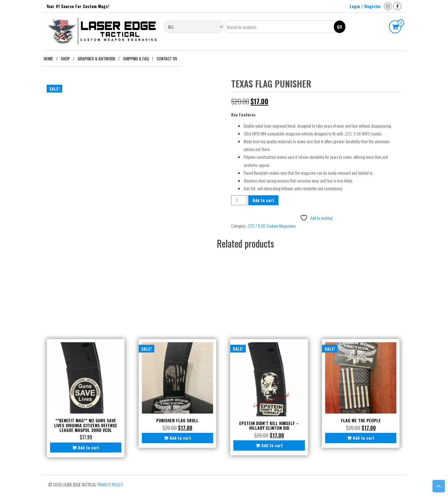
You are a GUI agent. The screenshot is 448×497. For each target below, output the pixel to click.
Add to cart (263, 200)
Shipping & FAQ (136, 58)
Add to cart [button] (89, 447)
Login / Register (365, 6)
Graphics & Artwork (96, 58)
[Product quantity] (239, 200)
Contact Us (167, 58)
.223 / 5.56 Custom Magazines (271, 226)
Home (48, 58)
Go (340, 27)
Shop (65, 58)
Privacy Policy (110, 484)
